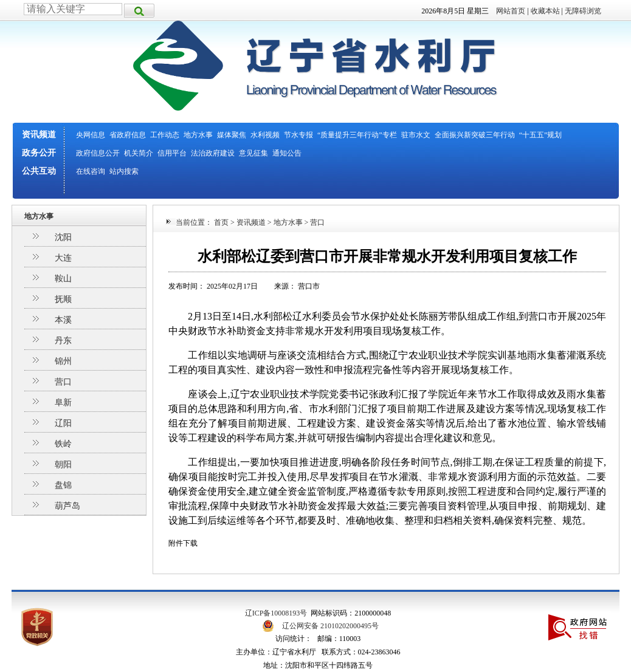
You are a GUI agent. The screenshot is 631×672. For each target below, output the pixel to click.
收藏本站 (545, 11)
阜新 (63, 403)
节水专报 (298, 135)
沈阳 (63, 237)
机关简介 (139, 153)
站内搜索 (124, 171)
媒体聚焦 (232, 135)
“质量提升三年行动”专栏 (357, 135)
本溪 (63, 320)
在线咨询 (91, 171)
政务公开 (39, 153)
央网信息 (91, 135)
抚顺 (63, 299)
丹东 (63, 341)
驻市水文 (416, 135)
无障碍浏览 (583, 11)
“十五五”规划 (541, 135)
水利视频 (265, 135)
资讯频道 (39, 135)
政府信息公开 (98, 153)
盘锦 (63, 485)
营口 (63, 382)
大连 (63, 258)
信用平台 (172, 153)
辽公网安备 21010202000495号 (330, 626)
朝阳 (63, 465)
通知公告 (287, 153)
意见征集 (253, 153)
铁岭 (63, 444)
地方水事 (198, 135)
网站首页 (511, 11)
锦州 (63, 361)
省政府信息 (128, 135)
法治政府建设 (213, 153)
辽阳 (63, 423)
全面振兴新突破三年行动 (475, 135)
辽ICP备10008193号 (276, 613)
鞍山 (63, 279)
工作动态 (165, 135)
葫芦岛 (67, 506)
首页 (221, 222)
